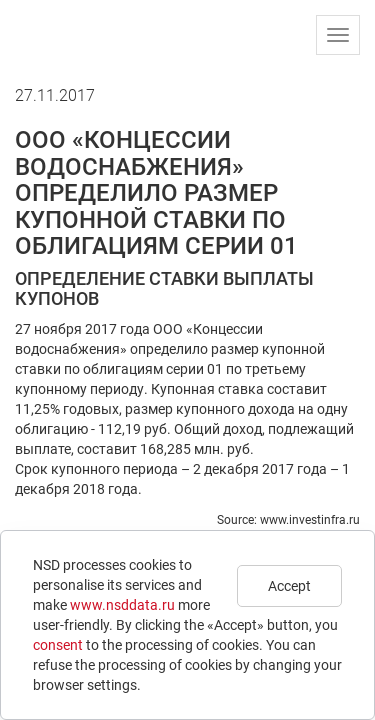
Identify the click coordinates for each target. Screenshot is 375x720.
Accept (289, 586)
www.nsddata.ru (122, 605)
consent (58, 645)
